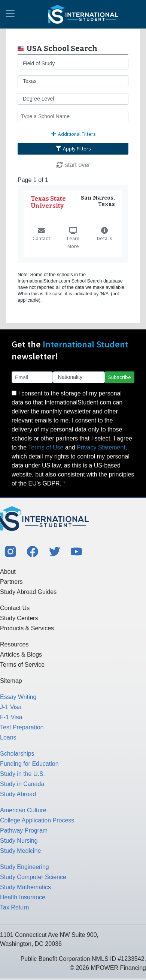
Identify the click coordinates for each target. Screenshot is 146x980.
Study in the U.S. (22, 774)
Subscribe (120, 377)
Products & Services (27, 628)
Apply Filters (73, 149)
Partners (11, 582)
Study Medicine (20, 851)
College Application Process (37, 820)
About (8, 572)
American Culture (23, 810)
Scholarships (17, 754)
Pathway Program (24, 830)
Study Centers (19, 618)
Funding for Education (29, 764)
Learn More (73, 239)
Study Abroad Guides (28, 592)
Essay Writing (18, 697)
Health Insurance (23, 897)
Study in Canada (22, 784)
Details (105, 235)
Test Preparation (22, 727)
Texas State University (48, 202)
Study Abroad (18, 794)
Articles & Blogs (21, 655)
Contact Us (15, 608)
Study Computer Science (33, 877)
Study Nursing (19, 841)
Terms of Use (46, 447)
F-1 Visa (11, 717)
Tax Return (14, 907)
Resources (14, 644)
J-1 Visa (11, 707)
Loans (8, 737)
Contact (41, 235)
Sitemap (11, 681)
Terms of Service (22, 665)
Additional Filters (73, 134)
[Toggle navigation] (10, 14)
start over (73, 165)
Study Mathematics (25, 887)
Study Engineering (25, 867)
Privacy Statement (101, 447)
